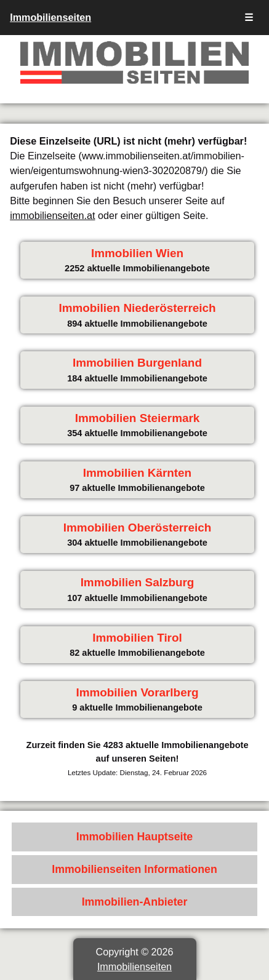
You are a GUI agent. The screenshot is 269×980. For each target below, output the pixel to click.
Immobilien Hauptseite (135, 837)
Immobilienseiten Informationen (134, 869)
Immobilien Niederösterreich (137, 308)
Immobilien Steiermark (138, 418)
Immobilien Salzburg (138, 582)
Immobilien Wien (137, 253)
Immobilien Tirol (137, 638)
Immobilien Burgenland (137, 363)
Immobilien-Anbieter (135, 902)
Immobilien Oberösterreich (137, 528)
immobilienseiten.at (52, 215)
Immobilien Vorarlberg (137, 692)
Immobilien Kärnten (137, 473)
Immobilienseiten (50, 17)
